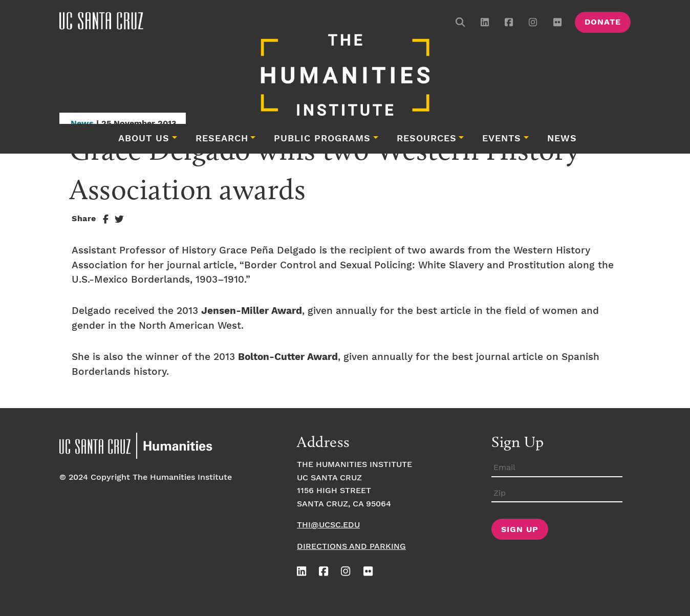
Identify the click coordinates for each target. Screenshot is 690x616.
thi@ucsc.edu (328, 525)
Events (502, 139)
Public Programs (322, 139)
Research (222, 139)
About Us (144, 139)
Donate (603, 22)
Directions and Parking (351, 547)
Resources (427, 139)
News (562, 139)
